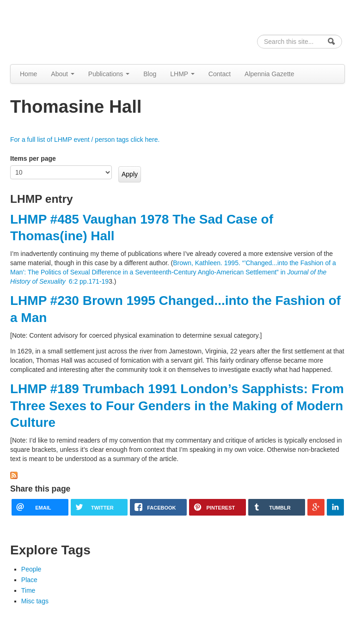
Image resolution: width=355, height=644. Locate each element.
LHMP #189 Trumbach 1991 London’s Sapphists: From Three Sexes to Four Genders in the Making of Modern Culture (177, 406)
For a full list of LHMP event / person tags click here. (85, 140)
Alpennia (58, 31)
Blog (150, 74)
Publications (109, 74)
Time (28, 590)
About (62, 74)
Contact (220, 74)
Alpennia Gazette (269, 74)
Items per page (33, 158)
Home (28, 74)
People (31, 569)
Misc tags (35, 601)
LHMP (182, 74)
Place (29, 580)
